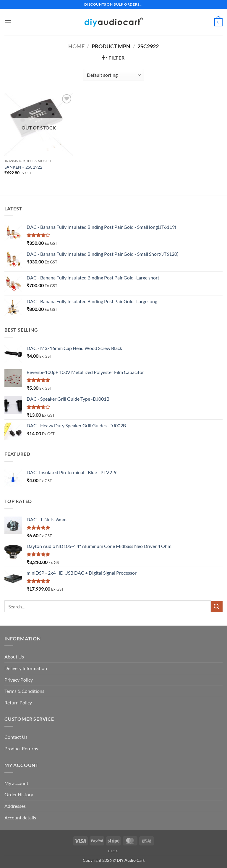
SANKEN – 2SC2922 (23, 167)
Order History (19, 794)
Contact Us (16, 737)
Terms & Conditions (24, 691)
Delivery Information (26, 668)
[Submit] (217, 606)
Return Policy (18, 702)
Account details (20, 817)
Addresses (15, 806)
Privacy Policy (19, 680)
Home (76, 46)
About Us (14, 657)
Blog (113, 851)
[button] (8, 22)
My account (16, 783)
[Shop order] (113, 75)
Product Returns (21, 748)
